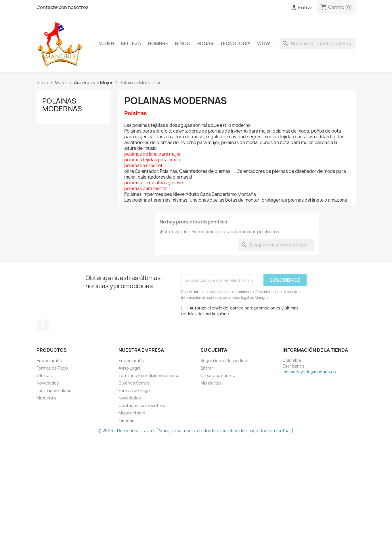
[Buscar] (318, 43)
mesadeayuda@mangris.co (309, 372)
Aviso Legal (129, 368)
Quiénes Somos (134, 383)
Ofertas (44, 375)
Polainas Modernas (62, 105)
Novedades (48, 383)
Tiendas (126, 420)
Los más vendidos (54, 390)
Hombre (158, 43)
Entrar (207, 368)
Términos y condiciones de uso (149, 375)
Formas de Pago (52, 368)
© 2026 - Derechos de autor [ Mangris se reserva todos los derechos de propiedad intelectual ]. (196, 431)
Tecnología (235, 43)
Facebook (43, 325)
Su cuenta (214, 350)
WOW (264, 43)
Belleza (131, 43)
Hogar (205, 43)
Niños (182, 43)
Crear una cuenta (218, 375)
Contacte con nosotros (63, 7)
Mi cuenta (46, 398)
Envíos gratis (49, 361)
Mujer (106, 43)
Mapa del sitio (132, 413)
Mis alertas (211, 383)
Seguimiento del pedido (224, 361)
